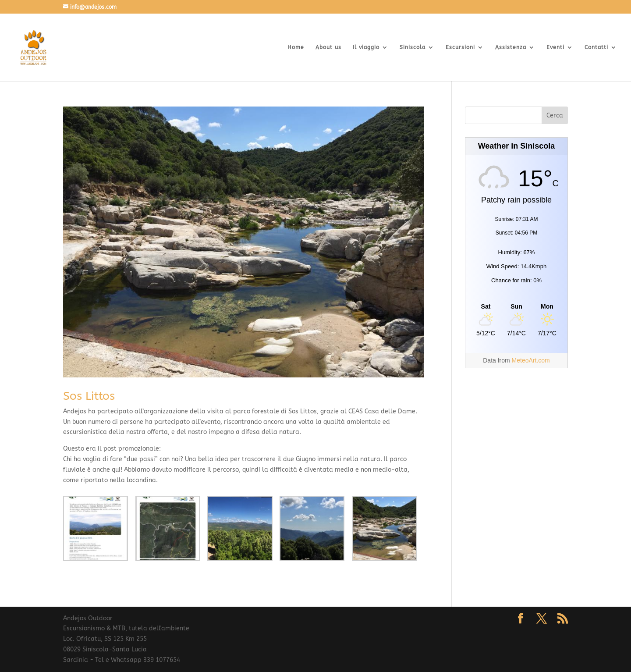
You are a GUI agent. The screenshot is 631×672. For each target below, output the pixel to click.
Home (296, 47)
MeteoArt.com (531, 360)
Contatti (596, 47)
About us (328, 47)
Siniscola (413, 47)
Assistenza (511, 47)
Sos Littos (89, 396)
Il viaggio (366, 47)
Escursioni (460, 47)
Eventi (555, 47)
